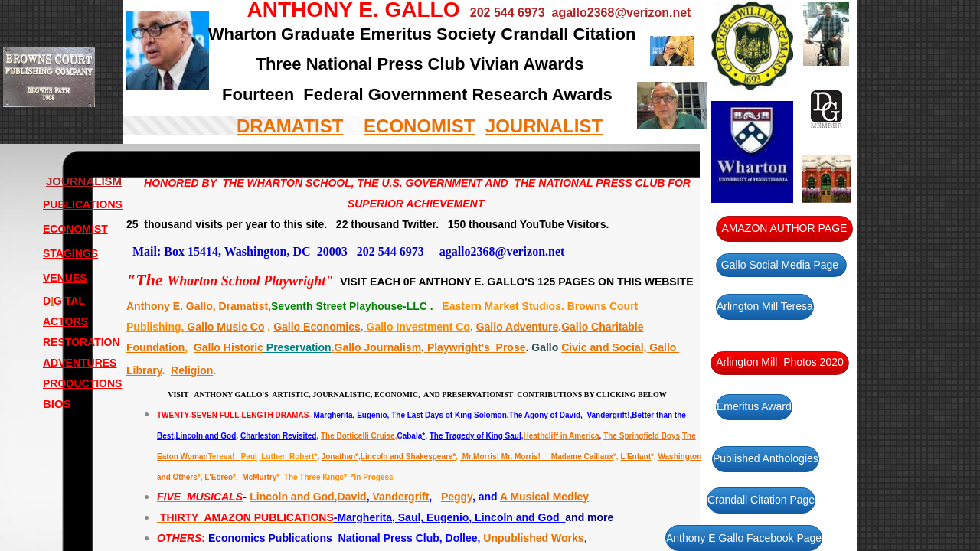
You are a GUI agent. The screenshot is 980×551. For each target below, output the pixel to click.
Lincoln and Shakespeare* (408, 456)
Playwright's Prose (475, 347)
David (352, 497)
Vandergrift (400, 497)
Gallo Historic (229, 347)
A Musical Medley (544, 497)
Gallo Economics (317, 327)
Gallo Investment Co (417, 327)
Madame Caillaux (580, 456)
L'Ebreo (217, 477)
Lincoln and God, (293, 497)
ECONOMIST (419, 126)
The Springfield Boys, (643, 436)
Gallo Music (218, 327)
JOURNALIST (544, 126)
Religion (192, 370)
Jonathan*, (341, 456)
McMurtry (259, 477)
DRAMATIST (290, 126)
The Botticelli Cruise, (359, 436)
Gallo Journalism (378, 347)
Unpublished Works (533, 538)
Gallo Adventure (518, 327)
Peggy (457, 497)
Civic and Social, (605, 347)
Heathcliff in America (561, 436)
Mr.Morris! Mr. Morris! (503, 456)
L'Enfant (635, 456)
